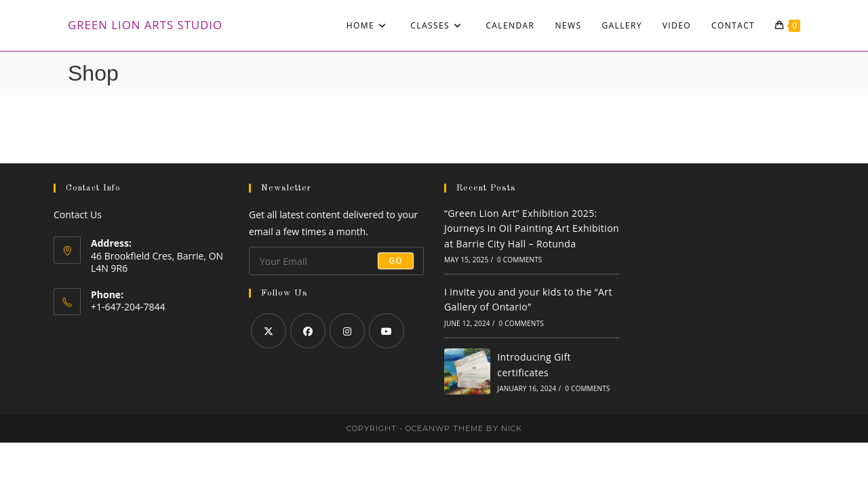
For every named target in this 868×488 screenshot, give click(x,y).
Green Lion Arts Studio (145, 25)
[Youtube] (387, 331)
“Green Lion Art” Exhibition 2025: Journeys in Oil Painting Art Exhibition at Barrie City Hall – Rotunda (532, 228)
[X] (269, 331)
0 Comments (519, 260)
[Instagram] (347, 331)
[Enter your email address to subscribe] (336, 261)
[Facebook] (308, 331)
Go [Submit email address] (396, 261)
